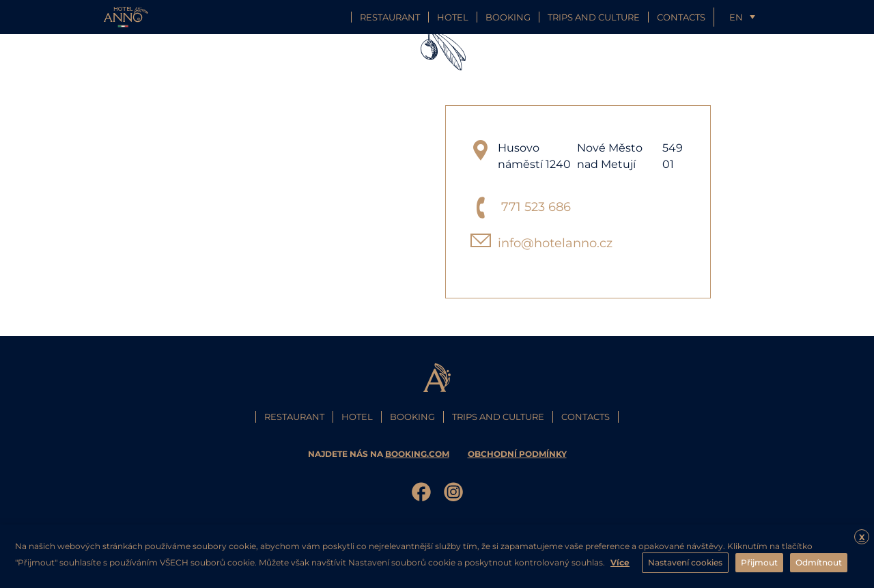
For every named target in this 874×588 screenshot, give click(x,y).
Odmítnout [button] (819, 562)
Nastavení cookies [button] (685, 562)
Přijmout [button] (759, 562)
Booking (508, 17)
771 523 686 (536, 207)
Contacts (681, 17)
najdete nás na (380, 454)
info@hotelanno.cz (555, 243)
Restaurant (390, 17)
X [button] (862, 537)
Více (620, 562)
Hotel (453, 17)
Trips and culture (594, 17)
